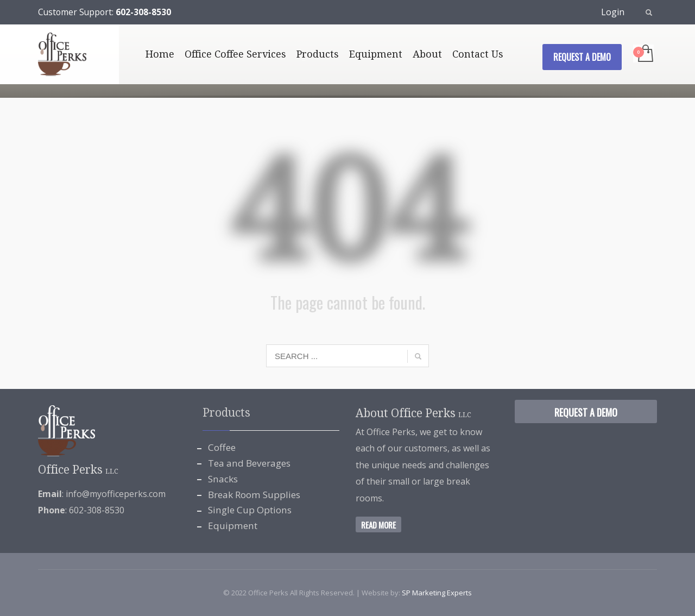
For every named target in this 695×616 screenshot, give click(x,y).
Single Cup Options (250, 510)
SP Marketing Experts (437, 593)
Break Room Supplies (254, 495)
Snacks (223, 479)
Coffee (222, 447)
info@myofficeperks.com (116, 494)
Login (613, 12)
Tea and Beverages (249, 463)
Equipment (233, 526)
